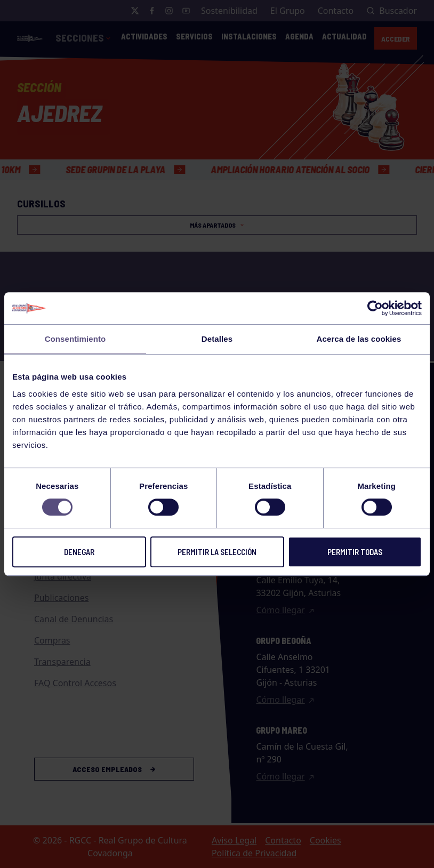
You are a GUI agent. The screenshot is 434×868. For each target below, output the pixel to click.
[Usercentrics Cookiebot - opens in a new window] (375, 308)
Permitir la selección (217, 552)
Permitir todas (355, 552)
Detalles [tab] (217, 339)
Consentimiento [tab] (75, 339)
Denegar (79, 552)
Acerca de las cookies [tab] (359, 339)
